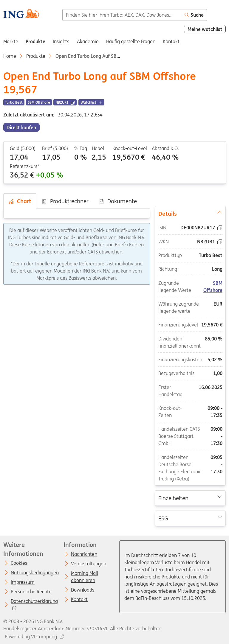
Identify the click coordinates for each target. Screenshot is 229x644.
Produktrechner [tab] (65, 201)
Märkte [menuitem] (11, 41)
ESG (190, 518)
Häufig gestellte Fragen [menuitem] (131, 41)
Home (10, 56)
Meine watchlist (205, 29)
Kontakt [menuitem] (171, 41)
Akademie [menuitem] (88, 41)
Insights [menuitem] (61, 41)
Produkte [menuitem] (35, 41)
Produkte (36, 56)
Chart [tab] (20, 201)
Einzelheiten (190, 498)
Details (190, 213)
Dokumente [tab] (118, 201)
